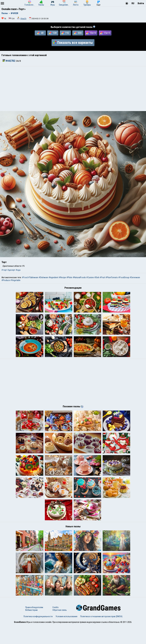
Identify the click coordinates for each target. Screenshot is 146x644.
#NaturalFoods (79, 277)
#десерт (11, 270)
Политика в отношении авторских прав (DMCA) (101, 636)
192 (65, 33)
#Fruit (102, 277)
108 (53, 33)
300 (78, 33)
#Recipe (62, 277)
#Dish (97, 277)
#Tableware (33, 277)
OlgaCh (23, 19)
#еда (18, 270)
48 (40, 33)
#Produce (6, 280)
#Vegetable (15, 280)
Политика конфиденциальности (38, 636)
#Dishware (43, 277)
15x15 (105, 33)
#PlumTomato (112, 277)
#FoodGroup (124, 277)
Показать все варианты (73, 43)
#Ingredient (53, 277)
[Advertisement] (73, 89)
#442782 (9, 61)
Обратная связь (60, 629)
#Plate (69, 277)
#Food (25, 277)
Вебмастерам (31, 629)
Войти (141, 3)
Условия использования (66, 636)
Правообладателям (34, 626)
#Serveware (135, 277)
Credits (55, 626)
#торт (4, 270)
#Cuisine (90, 277)
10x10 (91, 33)
